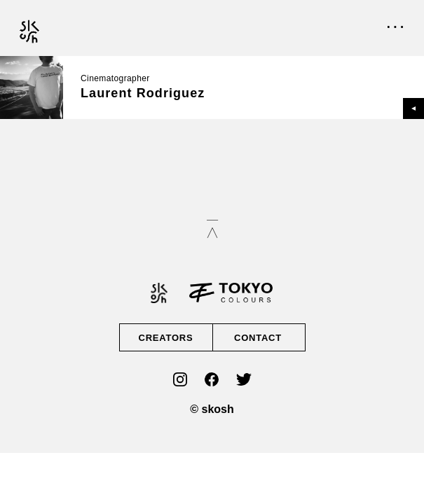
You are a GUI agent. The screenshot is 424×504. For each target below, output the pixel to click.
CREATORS (166, 338)
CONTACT (258, 338)
